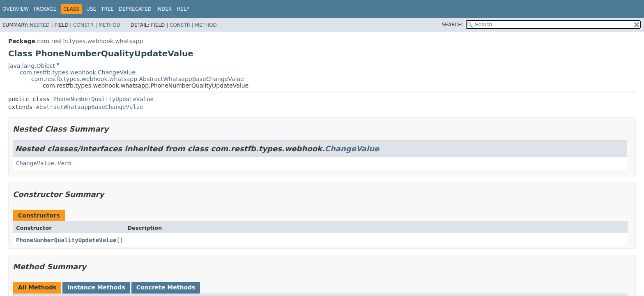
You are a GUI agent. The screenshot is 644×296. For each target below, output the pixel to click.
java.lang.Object (32, 66)
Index (164, 9)
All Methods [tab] (37, 287)
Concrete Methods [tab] (166, 287)
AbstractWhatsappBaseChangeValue (89, 107)
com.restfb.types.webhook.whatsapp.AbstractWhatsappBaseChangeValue (138, 79)
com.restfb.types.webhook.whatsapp (90, 41)
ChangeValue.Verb (44, 163)
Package (45, 9)
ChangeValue (352, 149)
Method (109, 25)
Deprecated (135, 9)
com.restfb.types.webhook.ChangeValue (78, 72)
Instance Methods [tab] (96, 287)
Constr (83, 25)
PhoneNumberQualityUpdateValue (103, 99)
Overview (16, 9)
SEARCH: (453, 25)
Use (91, 9)
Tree (107, 9)
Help (183, 9)
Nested (39, 25)
